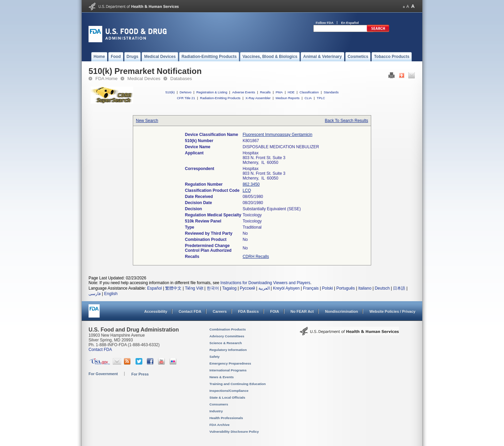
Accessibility (156, 311)
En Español (350, 23)
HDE (291, 92)
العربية (264, 288)
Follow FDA (325, 23)
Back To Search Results (346, 121)
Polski (328, 288)
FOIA (274, 311)
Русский (247, 288)
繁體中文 (173, 288)
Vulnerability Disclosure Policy (234, 432)
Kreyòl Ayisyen (286, 288)
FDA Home (106, 79)
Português (345, 288)
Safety (215, 357)
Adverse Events (244, 92)
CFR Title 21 (186, 98)
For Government (103, 374)
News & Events (222, 377)
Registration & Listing (212, 92)
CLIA (308, 98)
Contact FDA (190, 311)
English (111, 294)
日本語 (399, 288)
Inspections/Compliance (229, 391)
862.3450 (251, 184)
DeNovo (185, 92)
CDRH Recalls (256, 257)
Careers (220, 311)
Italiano (365, 288)
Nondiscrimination (342, 311)
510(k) (170, 92)
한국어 (213, 288)
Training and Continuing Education (238, 384)
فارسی (95, 294)
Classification (309, 92)
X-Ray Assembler (258, 98)
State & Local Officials (227, 397)
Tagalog (230, 288)
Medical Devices (144, 79)
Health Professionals (226, 418)
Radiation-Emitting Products (220, 98)
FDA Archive (219, 425)
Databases (181, 79)
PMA (279, 92)
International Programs (228, 370)
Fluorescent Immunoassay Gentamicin (277, 135)
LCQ (247, 190)
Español (154, 288)
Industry (216, 411)
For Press (140, 374)
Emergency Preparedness (230, 363)
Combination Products (228, 329)
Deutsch (382, 288)
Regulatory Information (228, 350)
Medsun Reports (287, 98)
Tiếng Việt (194, 288)
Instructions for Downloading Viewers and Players (265, 283)
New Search (147, 121)
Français (311, 288)
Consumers (219, 404)
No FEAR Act (302, 311)
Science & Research (226, 343)
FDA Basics (248, 311)
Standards (331, 92)
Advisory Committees (227, 336)
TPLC (321, 98)
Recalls (265, 92)
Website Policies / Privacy (392, 311)
